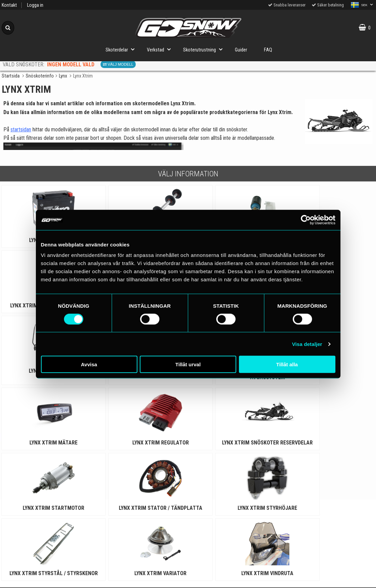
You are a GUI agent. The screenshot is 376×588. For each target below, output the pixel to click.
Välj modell (118, 64)
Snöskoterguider (141, 517)
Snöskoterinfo (40, 76)
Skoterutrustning (205, 49)
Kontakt (9, 5)
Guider (241, 50)
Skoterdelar (122, 49)
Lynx (63, 76)
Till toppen (188, 489)
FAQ (268, 50)
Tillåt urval (188, 364)
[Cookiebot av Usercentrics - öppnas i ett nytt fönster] (306, 220)
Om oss (47, 579)
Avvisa (89, 364)
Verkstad (161, 49)
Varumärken (47, 563)
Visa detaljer (307, 344)
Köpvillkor (47, 548)
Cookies (47, 532)
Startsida (11, 76)
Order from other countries (141, 548)
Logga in (35, 5)
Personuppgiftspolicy (47, 517)
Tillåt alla (287, 364)
